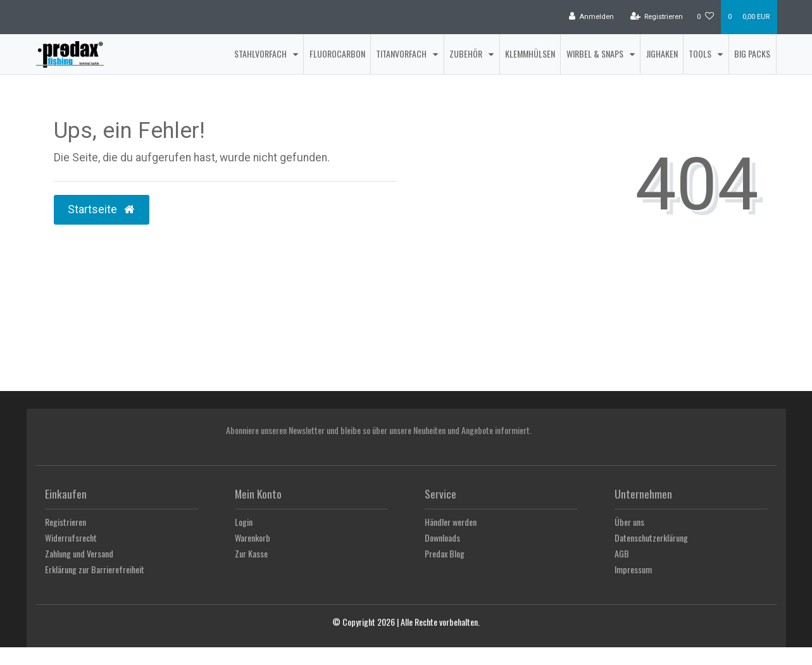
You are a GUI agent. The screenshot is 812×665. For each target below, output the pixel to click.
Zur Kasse (251, 553)
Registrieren (66, 522)
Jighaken (662, 53)
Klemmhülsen (530, 53)
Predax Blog (445, 553)
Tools (701, 53)
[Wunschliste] (705, 17)
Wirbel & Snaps (596, 53)
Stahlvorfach (261, 53)
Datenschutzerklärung (651, 538)
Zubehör (467, 53)
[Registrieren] (656, 17)
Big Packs (752, 53)
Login (244, 522)
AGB (622, 553)
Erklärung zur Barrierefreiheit (95, 569)
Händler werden (451, 522)
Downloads (442, 538)
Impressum (633, 569)
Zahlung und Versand (79, 553)
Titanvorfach (402, 53)
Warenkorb (253, 538)
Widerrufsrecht (71, 538)
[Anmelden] (592, 17)
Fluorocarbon (337, 53)
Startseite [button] (102, 209)
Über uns (629, 522)
